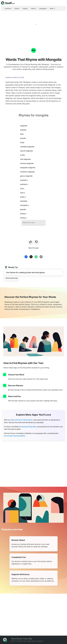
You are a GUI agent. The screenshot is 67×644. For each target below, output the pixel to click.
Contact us (40, 641)
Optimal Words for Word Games (21, 420)
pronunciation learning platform (15, 436)
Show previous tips (12, 278)
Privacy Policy (28, 639)
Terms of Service (17, 639)
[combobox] (34, 223)
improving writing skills (28, 427)
